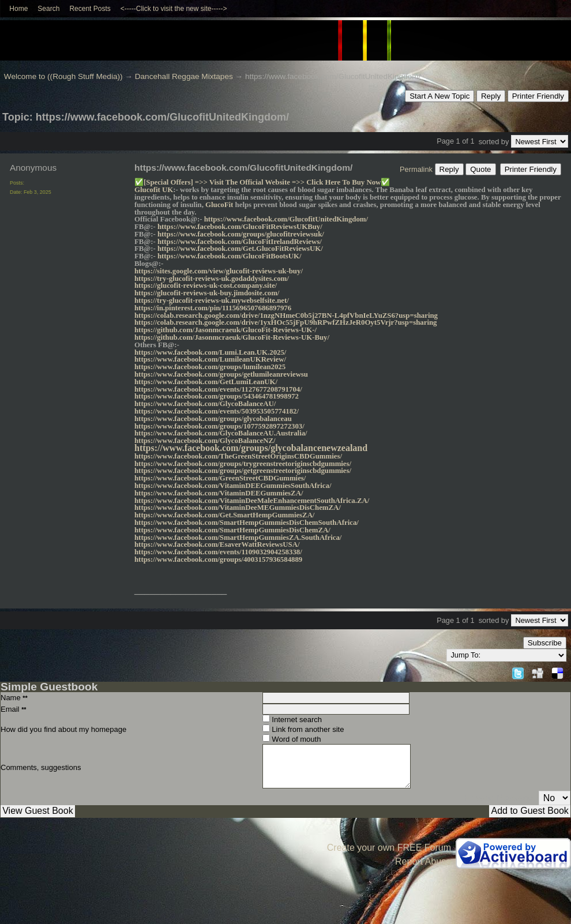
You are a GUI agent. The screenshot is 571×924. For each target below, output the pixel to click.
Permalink (416, 169)
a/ (339, 538)
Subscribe (545, 643)
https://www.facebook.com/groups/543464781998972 (217, 396)
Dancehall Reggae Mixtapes (184, 76)
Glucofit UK (154, 190)
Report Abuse (423, 861)
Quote (480, 169)
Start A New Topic (439, 96)
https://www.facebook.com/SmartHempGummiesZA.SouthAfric (235, 538)
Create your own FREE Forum (389, 848)
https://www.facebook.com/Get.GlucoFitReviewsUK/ (240, 249)
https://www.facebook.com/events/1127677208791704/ (218, 389)
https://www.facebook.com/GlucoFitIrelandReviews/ (240, 242)
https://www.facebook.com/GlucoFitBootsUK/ (230, 256)
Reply (491, 96)
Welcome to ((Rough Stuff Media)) (63, 76)
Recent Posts (90, 9)
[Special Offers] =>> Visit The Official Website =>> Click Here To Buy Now (262, 182)
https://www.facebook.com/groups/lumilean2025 (210, 367)
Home (18, 9)
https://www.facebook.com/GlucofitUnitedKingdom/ (286, 219)
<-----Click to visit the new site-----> (174, 9)
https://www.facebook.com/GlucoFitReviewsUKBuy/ (240, 227)
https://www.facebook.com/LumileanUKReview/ (210, 359)
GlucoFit (219, 205)
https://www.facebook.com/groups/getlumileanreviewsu (221, 374)
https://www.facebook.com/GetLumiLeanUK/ (206, 382)
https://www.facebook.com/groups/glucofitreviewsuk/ (241, 234)
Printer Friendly (538, 96)
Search (48, 9)
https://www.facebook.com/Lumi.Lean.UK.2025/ (210, 352)
